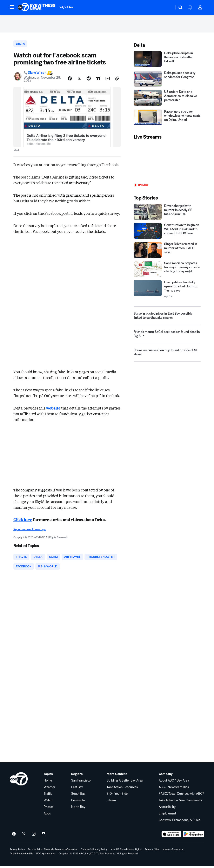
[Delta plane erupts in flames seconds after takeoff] (167, 60)
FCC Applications (46, 855)
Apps (47, 815)
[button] (12, 7)
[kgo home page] (19, 780)
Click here (23, 521)
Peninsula (78, 802)
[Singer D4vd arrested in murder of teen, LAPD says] (167, 251)
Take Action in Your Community (180, 802)
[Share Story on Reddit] (89, 80)
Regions (77, 776)
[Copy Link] (117, 80)
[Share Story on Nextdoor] (98, 80)
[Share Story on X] (79, 80)
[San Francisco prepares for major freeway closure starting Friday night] (167, 270)
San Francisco (81, 782)
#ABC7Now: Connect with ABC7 (182, 795)
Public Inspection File (21, 855)
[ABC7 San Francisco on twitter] (24, 836)
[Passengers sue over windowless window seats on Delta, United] (167, 119)
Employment (167, 815)
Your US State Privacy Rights (126, 851)
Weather (49, 789)
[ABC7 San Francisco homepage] (36, 7)
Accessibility (167, 808)
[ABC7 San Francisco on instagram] (34, 836)
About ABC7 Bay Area (174, 782)
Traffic (48, 795)
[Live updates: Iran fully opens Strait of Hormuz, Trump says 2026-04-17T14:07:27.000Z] (167, 290)
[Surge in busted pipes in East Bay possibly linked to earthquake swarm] (167, 316)
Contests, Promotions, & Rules (179, 822)
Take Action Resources (122, 789)
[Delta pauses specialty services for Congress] (167, 80)
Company (166, 776)
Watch (48, 802)
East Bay (77, 789)
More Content (117, 776)
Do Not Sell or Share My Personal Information (53, 851)
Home (48, 782)
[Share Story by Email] (108, 80)
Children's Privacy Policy (94, 851)
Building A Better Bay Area (125, 782)
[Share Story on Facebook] (70, 80)
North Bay (78, 808)
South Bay (78, 795)
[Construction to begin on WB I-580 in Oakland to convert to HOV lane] (167, 232)
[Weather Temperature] (168, 7)
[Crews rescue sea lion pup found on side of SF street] (167, 355)
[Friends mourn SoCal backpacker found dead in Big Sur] (167, 336)
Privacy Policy (17, 851)
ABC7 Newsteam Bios (174, 789)
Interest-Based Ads (173, 851)
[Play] (167, 163)
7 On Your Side (117, 795)
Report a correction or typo (30, 530)
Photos (49, 808)
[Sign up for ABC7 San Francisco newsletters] (44, 836)
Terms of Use (152, 851)
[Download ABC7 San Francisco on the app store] (171, 836)
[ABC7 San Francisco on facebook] (14, 836)
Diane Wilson (37, 74)
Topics (48, 776)
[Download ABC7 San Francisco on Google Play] (193, 836)
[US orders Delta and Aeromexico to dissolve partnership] (167, 99)
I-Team (111, 802)
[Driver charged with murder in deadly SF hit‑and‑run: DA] (167, 213)
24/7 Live (66, 7)
